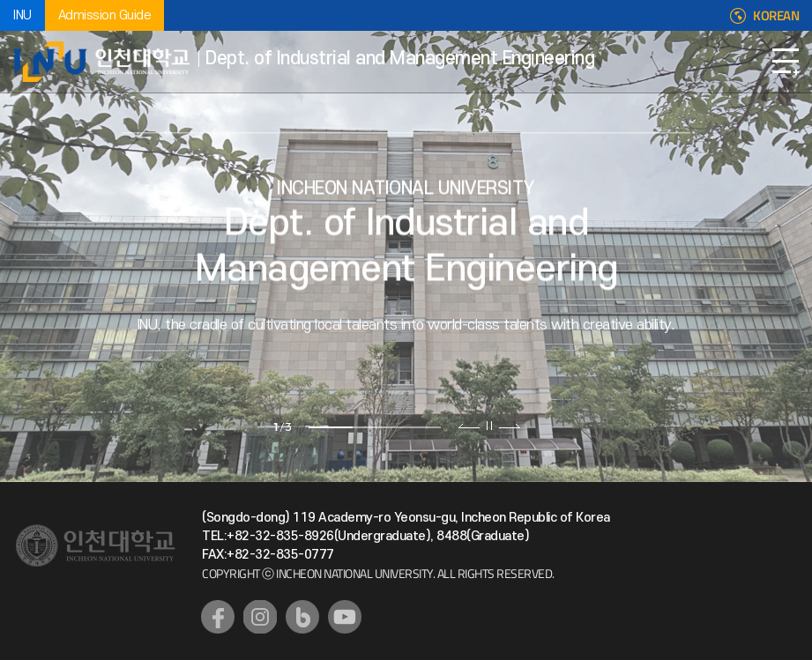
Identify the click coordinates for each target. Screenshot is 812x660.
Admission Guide (105, 15)
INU (22, 15)
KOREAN (776, 16)
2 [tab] (375, 427)
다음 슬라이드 (509, 426)
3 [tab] (419, 427)
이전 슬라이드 (469, 426)
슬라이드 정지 (489, 426)
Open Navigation (786, 62)
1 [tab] (331, 427)
